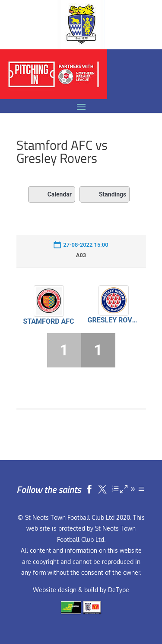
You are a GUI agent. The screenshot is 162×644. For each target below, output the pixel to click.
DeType (119, 590)
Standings (105, 194)
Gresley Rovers (114, 320)
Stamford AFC (48, 321)
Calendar (52, 194)
